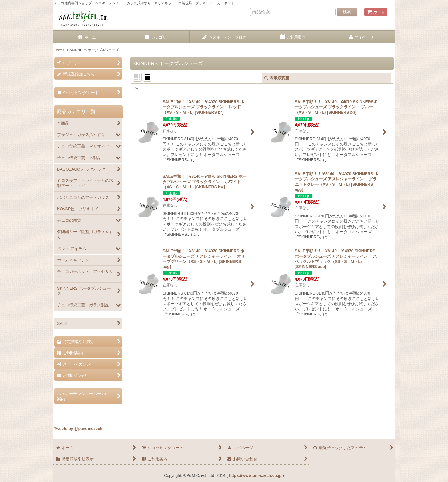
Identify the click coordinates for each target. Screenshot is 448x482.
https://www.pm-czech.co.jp (255, 475)
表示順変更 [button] (277, 78)
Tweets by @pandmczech (78, 429)
